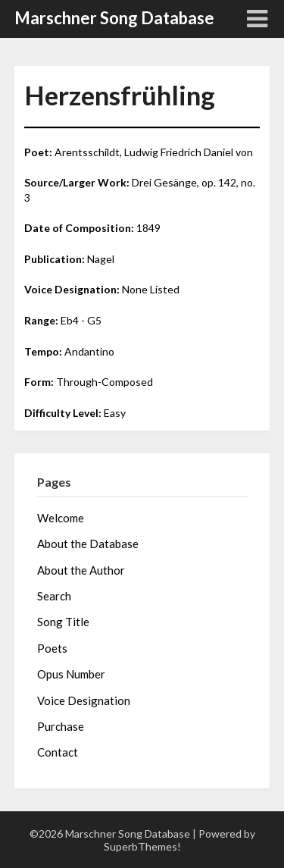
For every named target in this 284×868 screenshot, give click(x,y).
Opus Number (71, 674)
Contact (58, 752)
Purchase (61, 726)
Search (54, 596)
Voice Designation (84, 700)
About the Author (81, 570)
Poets (52, 648)
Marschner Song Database (114, 18)
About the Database (88, 544)
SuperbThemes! (142, 846)
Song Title (63, 622)
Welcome (61, 518)
